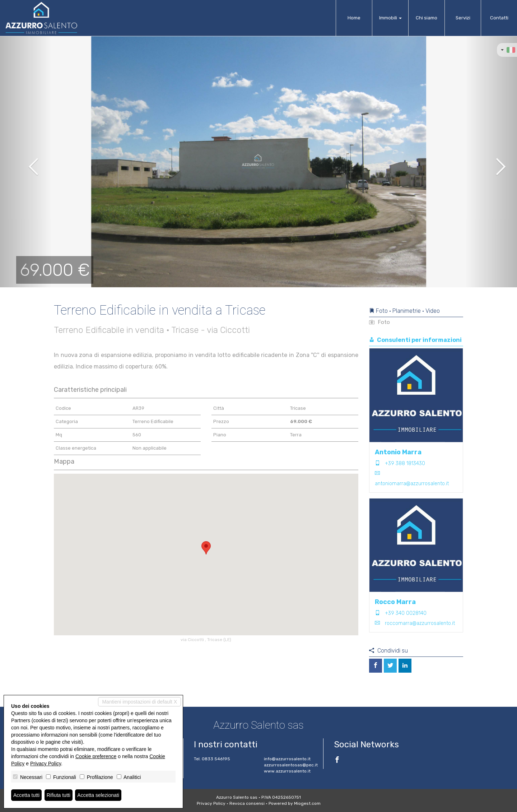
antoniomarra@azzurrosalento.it (412, 484)
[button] (26, 162)
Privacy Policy (211, 803)
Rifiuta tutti (59, 795)
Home (354, 18)
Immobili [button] (390, 18)
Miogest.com (307, 803)
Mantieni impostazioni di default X (139, 702)
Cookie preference (96, 756)
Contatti (499, 18)
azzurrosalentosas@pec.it (291, 765)
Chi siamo (427, 18)
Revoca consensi (247, 803)
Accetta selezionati (98, 795)
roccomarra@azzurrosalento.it (420, 623)
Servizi (463, 18)
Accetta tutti (26, 795)
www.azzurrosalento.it (287, 771)
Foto (379, 322)
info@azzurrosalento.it (287, 759)
